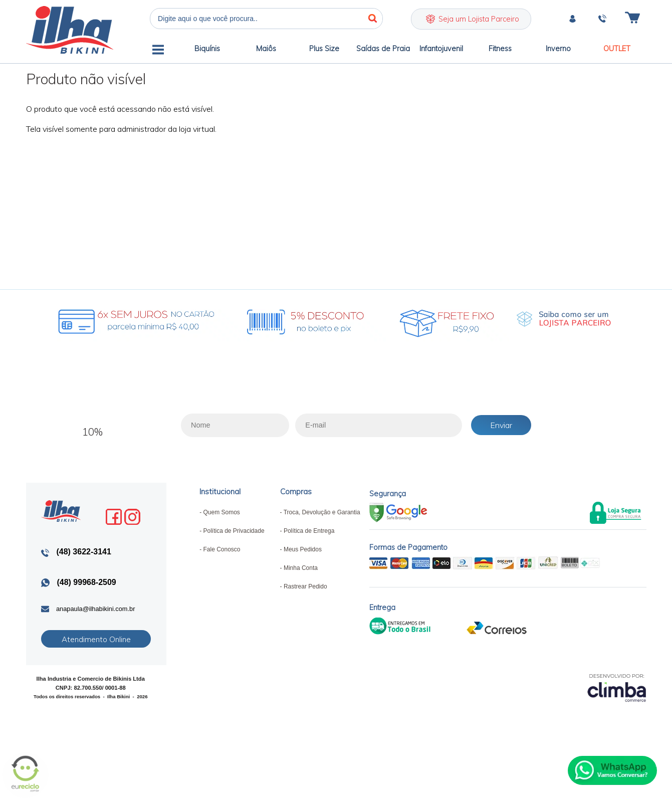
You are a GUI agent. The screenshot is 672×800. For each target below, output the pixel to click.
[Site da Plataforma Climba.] (617, 687)
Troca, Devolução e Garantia (322, 512)
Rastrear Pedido (305, 586)
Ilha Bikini (70, 30)
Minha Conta (301, 568)
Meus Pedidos (303, 549)
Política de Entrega (309, 531)
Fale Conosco (221, 549)
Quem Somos (221, 512)
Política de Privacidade (234, 531)
